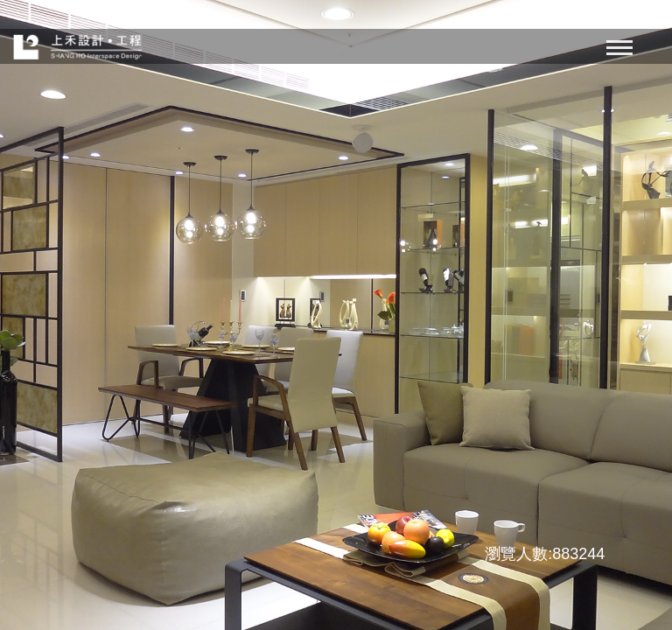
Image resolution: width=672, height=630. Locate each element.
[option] (336, 315)
